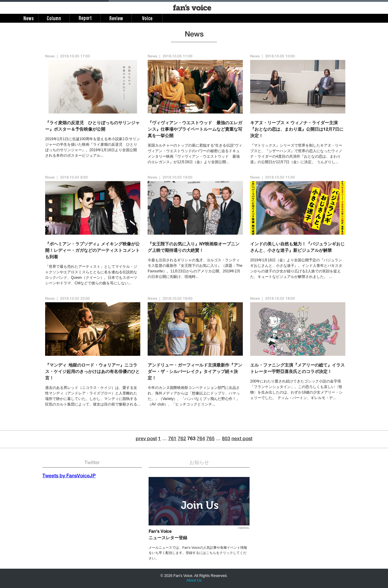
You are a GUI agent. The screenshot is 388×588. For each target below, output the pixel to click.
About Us (194, 580)
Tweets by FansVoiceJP (69, 476)
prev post (146, 439)
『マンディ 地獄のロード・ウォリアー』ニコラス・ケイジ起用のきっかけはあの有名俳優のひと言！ (92, 372)
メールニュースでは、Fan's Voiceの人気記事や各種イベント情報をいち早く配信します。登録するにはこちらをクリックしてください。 (198, 553)
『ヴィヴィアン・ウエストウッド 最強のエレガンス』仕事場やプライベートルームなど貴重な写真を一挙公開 (195, 130)
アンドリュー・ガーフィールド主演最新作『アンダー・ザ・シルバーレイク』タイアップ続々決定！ (195, 372)
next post (242, 439)
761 (172, 439)
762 (182, 439)
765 (210, 439)
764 (201, 439)
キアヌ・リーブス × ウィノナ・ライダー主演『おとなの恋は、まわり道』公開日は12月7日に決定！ (297, 130)
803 (226, 439)
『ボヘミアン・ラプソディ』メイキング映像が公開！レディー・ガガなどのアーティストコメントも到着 (92, 251)
